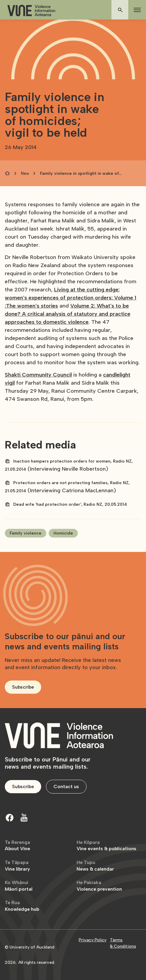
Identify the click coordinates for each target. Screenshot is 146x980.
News (25, 173)
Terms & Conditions (123, 943)
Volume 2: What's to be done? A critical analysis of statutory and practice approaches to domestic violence (68, 314)
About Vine (17, 846)
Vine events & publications (106, 846)
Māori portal (19, 886)
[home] (31, 11)
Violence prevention (99, 886)
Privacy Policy (93, 940)
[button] (136, 10)
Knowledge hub (22, 906)
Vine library (17, 866)
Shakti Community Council (38, 375)
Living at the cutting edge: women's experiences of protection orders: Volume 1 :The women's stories (71, 298)
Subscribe (23, 687)
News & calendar (95, 866)
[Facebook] (10, 818)
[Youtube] (24, 818)
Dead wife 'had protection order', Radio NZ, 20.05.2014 (70, 504)
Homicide (63, 533)
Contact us (66, 786)
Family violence (26, 533)
